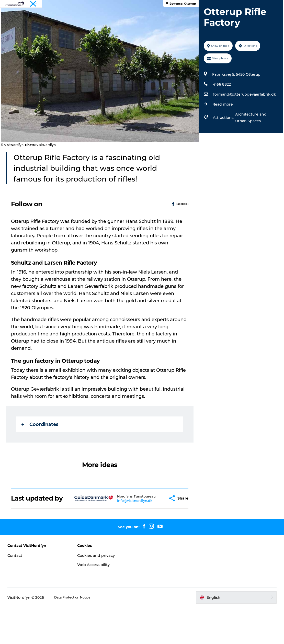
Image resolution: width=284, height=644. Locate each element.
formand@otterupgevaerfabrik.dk (243, 123)
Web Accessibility (102, 601)
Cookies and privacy (105, 592)
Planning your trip (163, 22)
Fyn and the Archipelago (260, 5)
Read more (221, 133)
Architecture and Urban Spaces (249, 147)
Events (140, 16)
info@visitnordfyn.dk (127, 535)
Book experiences (195, 16)
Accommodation (121, 22)
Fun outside (115, 16)
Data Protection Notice (89, 634)
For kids (162, 16)
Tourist (232, 5)
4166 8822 (220, 114)
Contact (30, 592)
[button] (153, 531)
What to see (84, 16)
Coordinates (44, 453)
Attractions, (222, 147)
